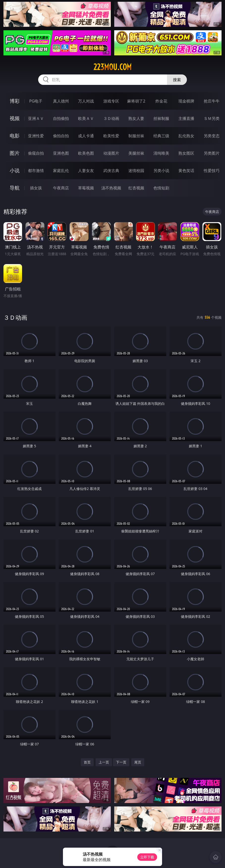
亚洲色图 (61, 153)
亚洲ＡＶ (36, 118)
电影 (15, 136)
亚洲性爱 (36, 136)
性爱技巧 (212, 171)
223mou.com (112, 67)
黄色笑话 (186, 171)
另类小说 (161, 171)
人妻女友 (86, 171)
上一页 (104, 762)
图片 (15, 153)
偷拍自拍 (61, 136)
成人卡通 (86, 136)
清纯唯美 (161, 153)
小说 (15, 170)
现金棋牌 (186, 101)
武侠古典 (111, 171)
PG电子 (36, 101)
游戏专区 (111, 101)
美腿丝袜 (136, 153)
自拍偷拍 (61, 118)
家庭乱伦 (61, 171)
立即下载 (147, 857)
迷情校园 (136, 171)
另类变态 (212, 136)
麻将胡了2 (136, 101)
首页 (87, 762)
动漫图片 (111, 153)
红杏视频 (136, 188)
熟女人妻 (136, 118)
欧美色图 (86, 153)
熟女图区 (186, 153)
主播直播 (186, 118)
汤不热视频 (111, 188)
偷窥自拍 (36, 153)
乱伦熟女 (186, 136)
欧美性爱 (111, 136)
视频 (15, 118)
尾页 (138, 762)
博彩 (15, 101)
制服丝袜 (136, 136)
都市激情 (36, 171)
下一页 (121, 762)
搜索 (177, 80)
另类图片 (212, 153)
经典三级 (161, 136)
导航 (15, 188)
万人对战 (86, 101)
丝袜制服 (161, 118)
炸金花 (161, 101)
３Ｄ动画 (111, 118)
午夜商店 (61, 188)
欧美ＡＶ (86, 118)
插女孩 (36, 188)
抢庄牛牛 (212, 101)
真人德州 (61, 101)
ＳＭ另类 (212, 118)
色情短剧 (161, 188)
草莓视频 (86, 188)
